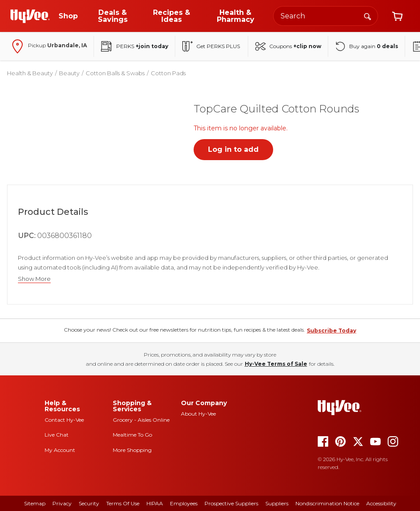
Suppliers (277, 503)
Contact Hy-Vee (64, 420)
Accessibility (381, 503)
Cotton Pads (168, 73)
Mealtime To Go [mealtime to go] (132, 435)
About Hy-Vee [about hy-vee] (198, 414)
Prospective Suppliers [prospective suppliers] (231, 503)
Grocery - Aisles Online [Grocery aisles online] (141, 420)
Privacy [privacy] (62, 503)
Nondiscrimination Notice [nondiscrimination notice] (327, 503)
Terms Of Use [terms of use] (123, 503)
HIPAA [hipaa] (155, 503)
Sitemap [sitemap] (35, 503)
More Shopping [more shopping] (132, 450)
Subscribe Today (331, 331)
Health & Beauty (30, 73)
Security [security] (89, 503)
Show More (34, 279)
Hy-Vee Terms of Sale (276, 364)
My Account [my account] (60, 450)
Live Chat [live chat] (57, 435)
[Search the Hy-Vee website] (326, 16)
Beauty (69, 73)
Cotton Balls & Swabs (115, 73)
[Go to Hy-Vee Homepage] (30, 16)
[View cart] (397, 16)
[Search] (368, 16)
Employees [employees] (184, 503)
